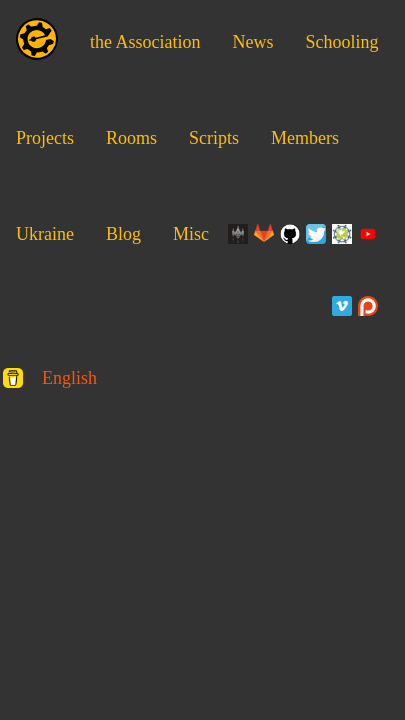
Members (305, 138)
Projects (45, 138)
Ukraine (45, 234)
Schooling (342, 42)
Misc (191, 234)
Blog (123, 234)
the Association (145, 42)
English (69, 378)
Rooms (131, 138)
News (253, 42)
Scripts (214, 138)
